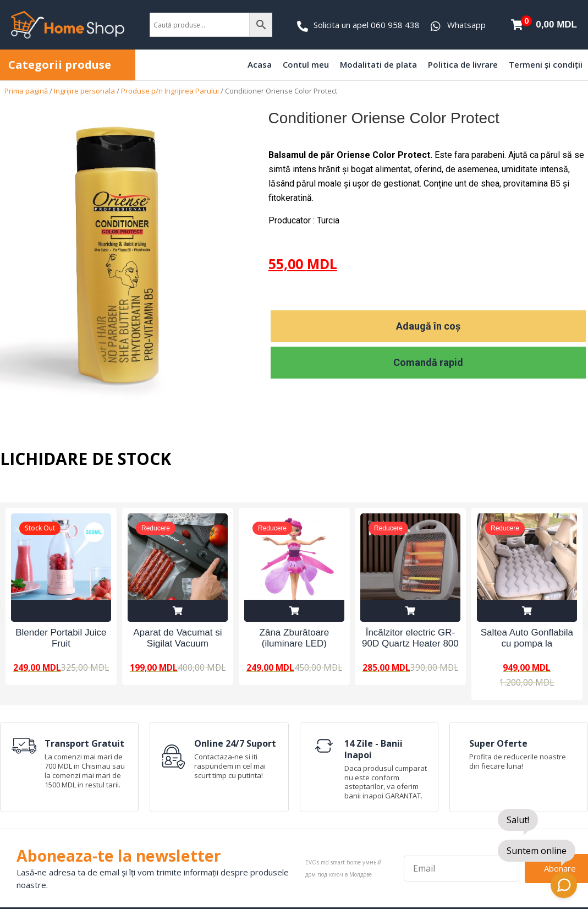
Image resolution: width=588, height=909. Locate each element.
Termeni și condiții (546, 64)
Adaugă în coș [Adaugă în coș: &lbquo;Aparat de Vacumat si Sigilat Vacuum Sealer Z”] (178, 611)
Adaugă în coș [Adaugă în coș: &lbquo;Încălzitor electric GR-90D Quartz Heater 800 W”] (410, 611)
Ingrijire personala (84, 91)
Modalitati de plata (378, 64)
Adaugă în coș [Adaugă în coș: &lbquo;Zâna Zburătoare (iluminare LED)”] (294, 611)
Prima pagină (26, 91)
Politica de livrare (463, 64)
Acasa (260, 64)
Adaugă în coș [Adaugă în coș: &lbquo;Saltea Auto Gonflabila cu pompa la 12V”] (527, 611)
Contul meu (306, 64)
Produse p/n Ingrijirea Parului (170, 91)
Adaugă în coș (428, 326)
